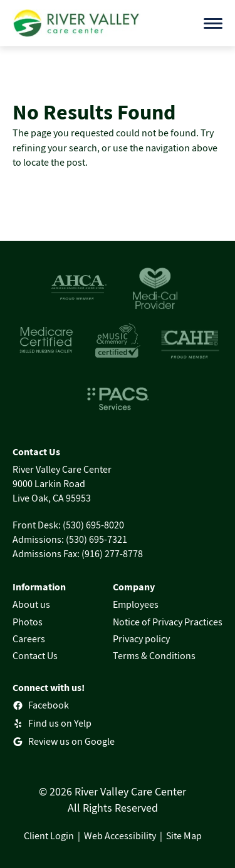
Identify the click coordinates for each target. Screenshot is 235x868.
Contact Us (35, 655)
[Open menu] (213, 23)
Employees (136, 604)
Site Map (184, 835)
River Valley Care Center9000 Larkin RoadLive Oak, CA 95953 (62, 483)
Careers (29, 638)
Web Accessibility (120, 835)
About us (31, 604)
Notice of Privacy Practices (168, 622)
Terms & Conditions (154, 655)
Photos (28, 622)
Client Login (49, 835)
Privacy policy (141, 638)
